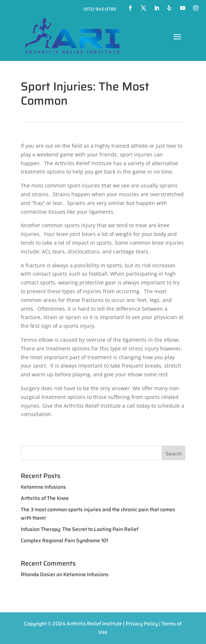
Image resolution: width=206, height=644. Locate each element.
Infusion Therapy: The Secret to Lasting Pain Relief (80, 529)
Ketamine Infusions (43, 487)
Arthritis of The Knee (45, 498)
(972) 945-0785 (100, 9)
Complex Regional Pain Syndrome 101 (64, 540)
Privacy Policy (142, 624)
